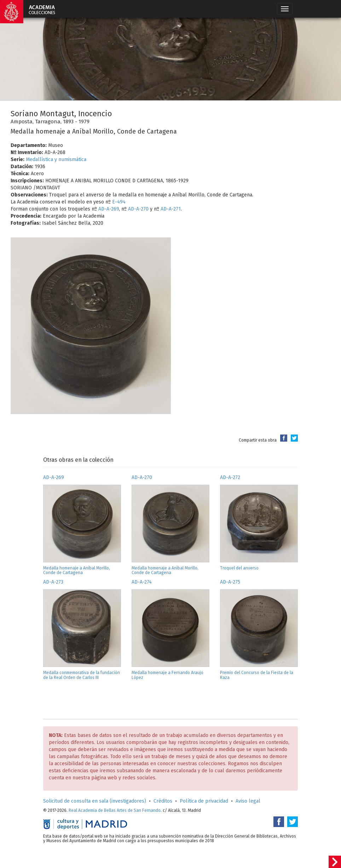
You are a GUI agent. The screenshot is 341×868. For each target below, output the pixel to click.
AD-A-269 (109, 209)
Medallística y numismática (56, 160)
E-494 (119, 202)
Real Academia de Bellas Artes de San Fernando (115, 810)
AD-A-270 (138, 209)
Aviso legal (248, 801)
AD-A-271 (171, 209)
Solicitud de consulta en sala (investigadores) (95, 801)
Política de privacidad (204, 801)
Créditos (163, 801)
